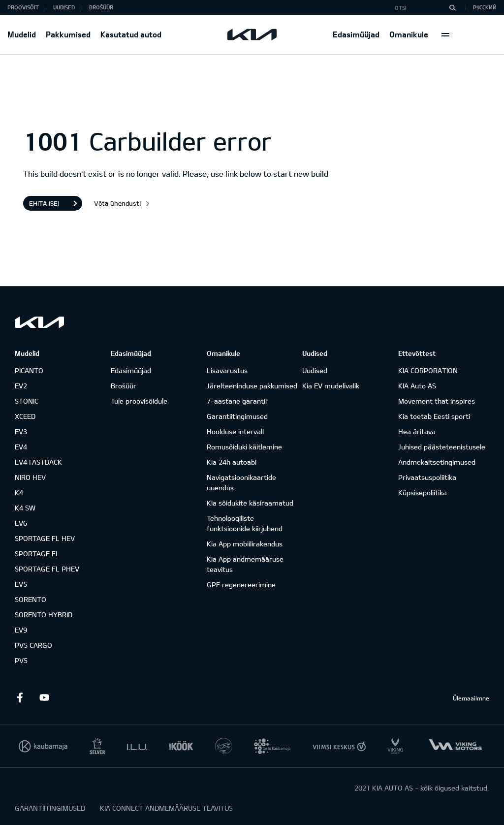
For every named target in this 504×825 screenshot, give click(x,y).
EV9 (21, 630)
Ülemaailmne (471, 698)
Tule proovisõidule (139, 401)
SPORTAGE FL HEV (45, 538)
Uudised (64, 7)
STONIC (27, 401)
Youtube (44, 698)
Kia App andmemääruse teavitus (245, 564)
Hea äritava (417, 431)
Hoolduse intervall (235, 431)
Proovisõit (23, 7)
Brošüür (101, 7)
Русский (485, 7)
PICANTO (29, 370)
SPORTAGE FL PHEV (47, 569)
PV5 (21, 660)
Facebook (20, 698)
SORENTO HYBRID (44, 615)
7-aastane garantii (237, 401)
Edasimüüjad (356, 34)
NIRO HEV (30, 477)
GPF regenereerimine (241, 585)
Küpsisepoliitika (423, 492)
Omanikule (409, 34)
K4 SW (25, 508)
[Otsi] (452, 7)
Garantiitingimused (237, 416)
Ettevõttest (417, 353)
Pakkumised (68, 34)
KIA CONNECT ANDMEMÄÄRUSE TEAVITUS (166, 808)
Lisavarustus (227, 370)
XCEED (25, 416)
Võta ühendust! (118, 203)
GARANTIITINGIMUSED (50, 808)
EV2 (21, 386)
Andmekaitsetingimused (437, 462)
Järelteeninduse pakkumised (252, 386)
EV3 (21, 431)
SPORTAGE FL (37, 554)
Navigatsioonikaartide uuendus (241, 482)
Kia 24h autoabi (232, 462)
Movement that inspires (437, 401)
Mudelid (22, 34)
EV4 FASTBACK (38, 462)
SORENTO (31, 599)
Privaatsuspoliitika (427, 477)
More (445, 34)
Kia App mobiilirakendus (245, 544)
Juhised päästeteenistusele (442, 447)
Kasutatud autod (131, 34)
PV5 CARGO (33, 645)
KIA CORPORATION (428, 370)
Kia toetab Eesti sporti (434, 416)
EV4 (21, 447)
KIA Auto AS (417, 386)
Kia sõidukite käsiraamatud (250, 503)
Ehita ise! (44, 203)
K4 (19, 492)
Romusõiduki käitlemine (244, 447)
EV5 (21, 584)
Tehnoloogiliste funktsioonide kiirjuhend (245, 523)
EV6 (21, 523)
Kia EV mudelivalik (331, 386)
